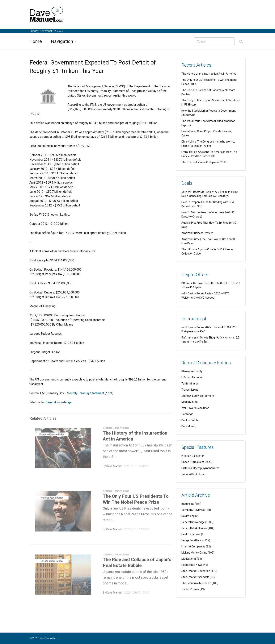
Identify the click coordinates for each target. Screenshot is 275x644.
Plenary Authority (192, 371)
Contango (187, 414)
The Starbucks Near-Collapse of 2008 (204, 162)
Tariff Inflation (190, 384)
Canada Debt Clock (193, 474)
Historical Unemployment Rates (200, 468)
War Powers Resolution (195, 408)
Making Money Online (194, 553)
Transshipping (190, 390)
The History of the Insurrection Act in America (209, 74)
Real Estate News (192, 565)
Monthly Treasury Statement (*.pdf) (90, 393)
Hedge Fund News (192, 540)
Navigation (62, 41)
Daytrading (188, 516)
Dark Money (189, 426)
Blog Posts (188, 504)
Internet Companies (193, 546)
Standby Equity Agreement (198, 396)
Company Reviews (193, 510)
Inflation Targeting (192, 377)
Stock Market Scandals (195, 577)
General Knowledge (59, 402)
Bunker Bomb (190, 420)
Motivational (189, 559)
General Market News (194, 528)
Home (36, 41)
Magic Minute (190, 402)
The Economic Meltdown (196, 583)
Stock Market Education (196, 571)
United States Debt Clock (196, 462)
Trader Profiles (190, 589)
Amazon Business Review (197, 233)
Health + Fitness (191, 534)
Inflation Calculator (193, 456)
